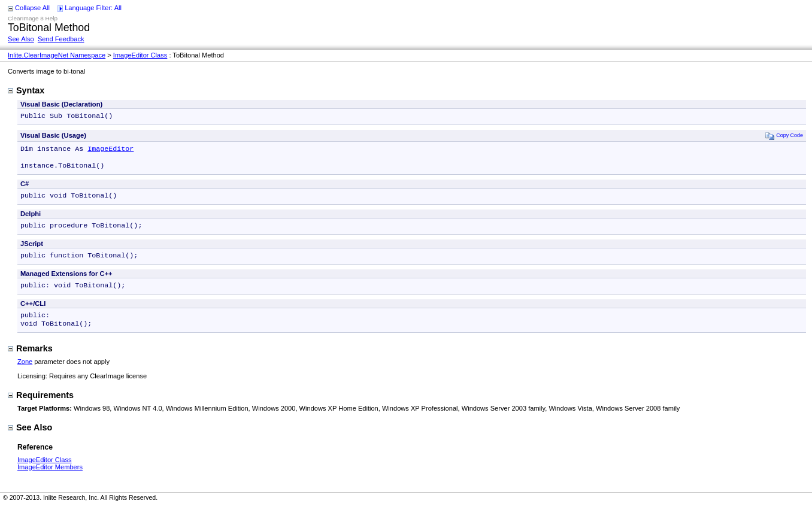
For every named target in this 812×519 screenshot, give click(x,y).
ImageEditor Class (140, 55)
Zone (25, 374)
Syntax (26, 90)
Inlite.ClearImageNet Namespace (57, 55)
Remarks (30, 360)
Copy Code (784, 137)
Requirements (41, 407)
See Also (21, 39)
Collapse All (32, 8)
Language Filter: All (93, 8)
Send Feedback (61, 39)
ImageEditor (110, 151)
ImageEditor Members (50, 479)
